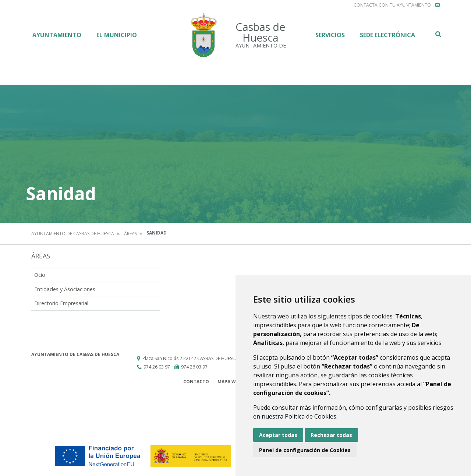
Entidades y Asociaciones (65, 289)
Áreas (130, 234)
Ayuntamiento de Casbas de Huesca (73, 234)
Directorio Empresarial (61, 303)
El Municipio (117, 35)
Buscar (438, 34)
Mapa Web (229, 382)
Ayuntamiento (57, 35)
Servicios (330, 35)
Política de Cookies (311, 416)
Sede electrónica (387, 35)
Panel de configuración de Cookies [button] (305, 450)
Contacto (196, 382)
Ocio (40, 275)
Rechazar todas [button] (331, 435)
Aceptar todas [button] (278, 435)
